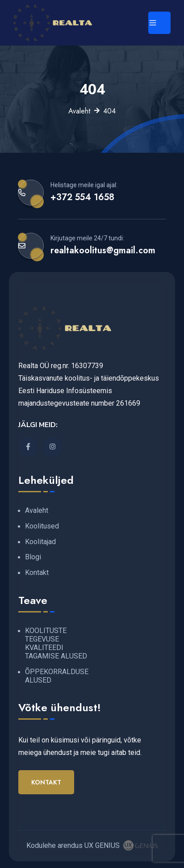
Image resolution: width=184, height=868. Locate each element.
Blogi (33, 557)
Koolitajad (40, 542)
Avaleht (79, 111)
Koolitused (42, 526)
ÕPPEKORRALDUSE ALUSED (57, 676)
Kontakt (37, 572)
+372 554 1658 (82, 197)
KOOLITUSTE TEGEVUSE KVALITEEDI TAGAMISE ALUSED (56, 643)
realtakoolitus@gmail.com (103, 250)
